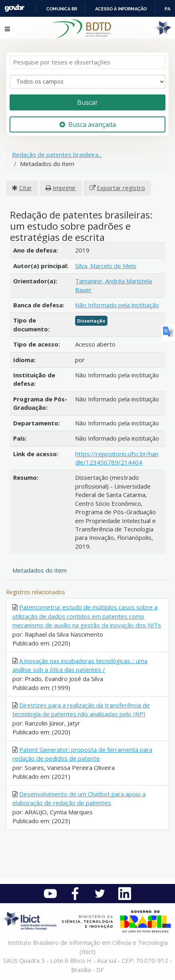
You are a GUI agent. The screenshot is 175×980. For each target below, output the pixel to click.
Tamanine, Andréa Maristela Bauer (113, 285)
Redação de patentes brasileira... (57, 154)
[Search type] (87, 82)
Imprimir (64, 188)
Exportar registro (121, 188)
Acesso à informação (121, 9)
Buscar (87, 102)
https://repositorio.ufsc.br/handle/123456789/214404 (117, 458)
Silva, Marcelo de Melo (106, 266)
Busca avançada (88, 124)
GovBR (14, 8)
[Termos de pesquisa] (87, 62)
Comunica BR (62, 9)
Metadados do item (40, 570)
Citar (26, 188)
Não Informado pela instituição (117, 305)
